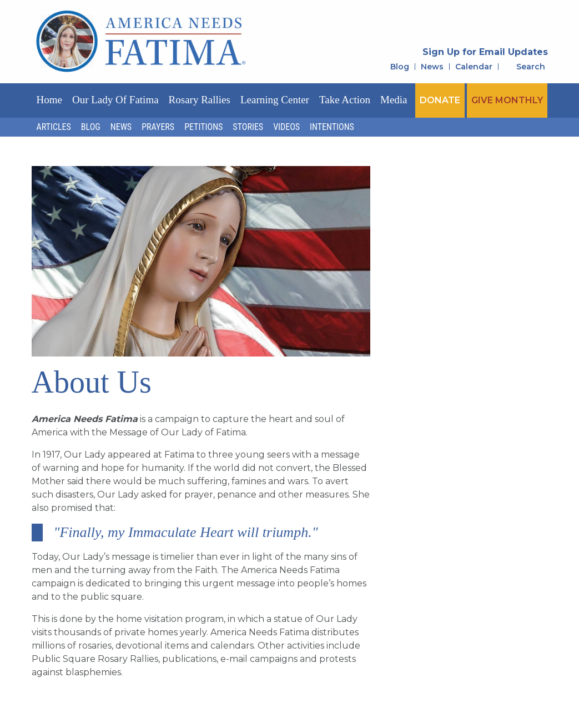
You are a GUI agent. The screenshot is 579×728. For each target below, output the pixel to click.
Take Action (345, 100)
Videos (286, 127)
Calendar (474, 67)
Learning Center (275, 100)
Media (394, 100)
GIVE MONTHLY (507, 100)
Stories (248, 127)
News (432, 67)
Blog (400, 67)
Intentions (332, 127)
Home (49, 100)
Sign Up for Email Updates (485, 52)
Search (531, 67)
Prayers (158, 127)
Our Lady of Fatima (115, 100)
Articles (54, 127)
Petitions (203, 127)
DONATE (440, 100)
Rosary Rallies (200, 100)
